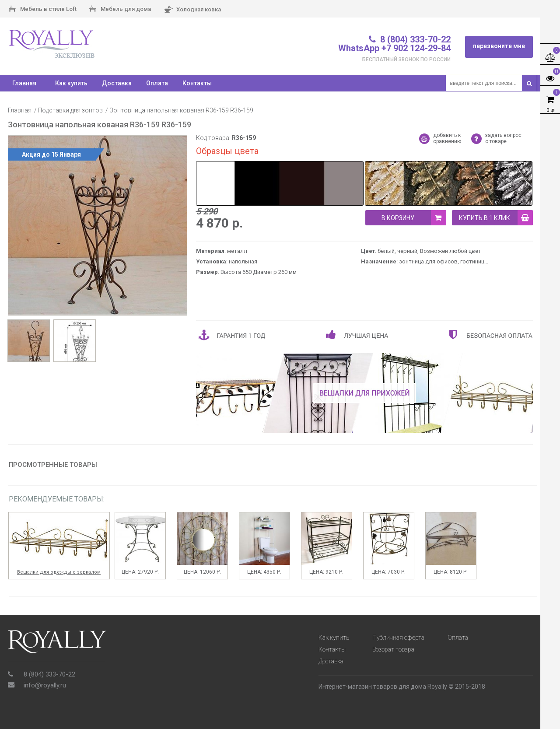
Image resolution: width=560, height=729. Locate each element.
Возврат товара (393, 649)
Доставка (117, 83)
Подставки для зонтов (70, 110)
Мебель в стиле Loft (43, 10)
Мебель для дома (120, 10)
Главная (20, 110)
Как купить (71, 83)
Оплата (157, 83)
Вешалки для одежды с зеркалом (59, 572)
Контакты (197, 83)
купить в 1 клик (496, 218)
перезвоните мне (499, 46)
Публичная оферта (398, 638)
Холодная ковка (192, 10)
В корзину (414, 218)
